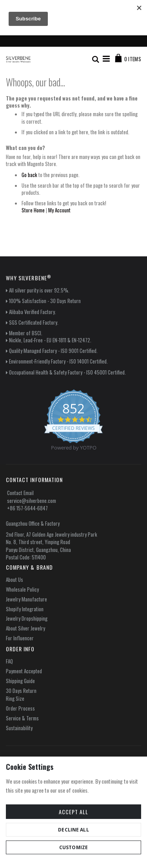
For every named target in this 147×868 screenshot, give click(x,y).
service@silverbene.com (32, 501)
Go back (29, 175)
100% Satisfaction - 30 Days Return (45, 301)
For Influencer (20, 638)
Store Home (33, 210)
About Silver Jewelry (25, 628)
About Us (15, 579)
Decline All (73, 830)
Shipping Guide (20, 681)
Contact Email (20, 493)
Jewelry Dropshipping (27, 618)
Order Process (20, 708)
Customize (73, 847)
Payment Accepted (24, 671)
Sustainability (19, 728)
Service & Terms (22, 718)
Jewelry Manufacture (26, 599)
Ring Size (15, 698)
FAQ (9, 661)
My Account (59, 210)
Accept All (73, 812)
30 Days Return (21, 691)
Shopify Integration (25, 609)
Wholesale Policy (22, 589)
